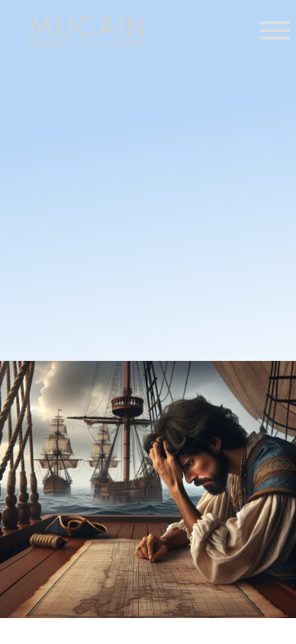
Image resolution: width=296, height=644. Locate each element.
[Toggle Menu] (275, 31)
